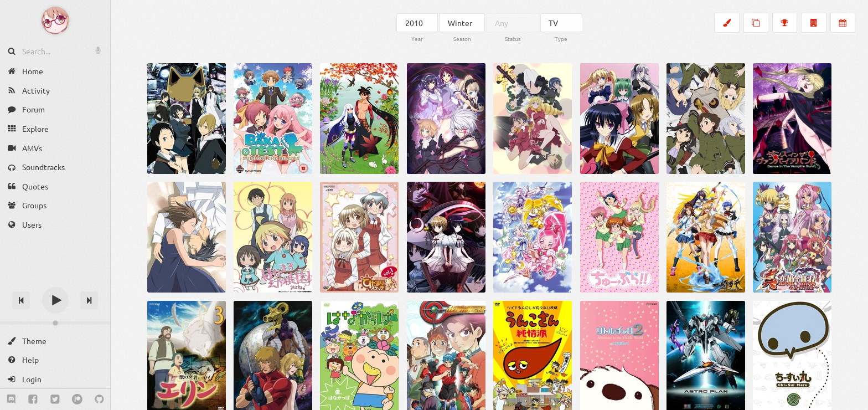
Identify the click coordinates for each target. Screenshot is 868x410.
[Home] (55, 71)
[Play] (55, 300)
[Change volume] (55, 323)
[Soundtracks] (55, 167)
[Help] (55, 360)
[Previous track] (21, 300)
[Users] (55, 225)
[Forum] (55, 109)
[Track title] (55, 281)
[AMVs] (55, 148)
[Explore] (55, 129)
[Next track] (89, 300)
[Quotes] (55, 186)
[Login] (55, 379)
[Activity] (55, 91)
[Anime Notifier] (55, 20)
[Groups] (55, 205)
